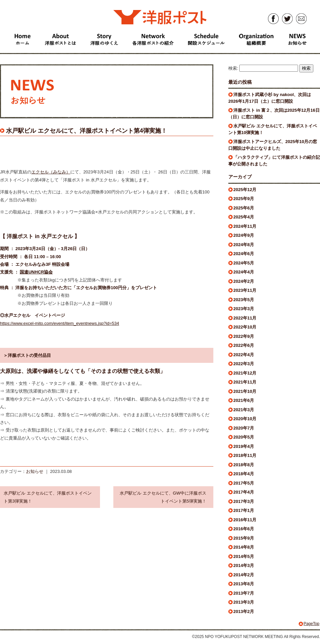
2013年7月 (244, 593)
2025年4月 (244, 217)
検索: (233, 68)
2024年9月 (244, 235)
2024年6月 (244, 254)
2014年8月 (244, 547)
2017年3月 (244, 501)
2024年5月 (244, 263)
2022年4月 (244, 355)
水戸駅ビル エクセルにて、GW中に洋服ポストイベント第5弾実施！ (163, 497)
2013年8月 (244, 584)
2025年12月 (245, 190)
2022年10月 (245, 327)
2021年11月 (245, 382)
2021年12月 (245, 373)
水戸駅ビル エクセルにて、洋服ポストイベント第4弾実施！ (86, 131)
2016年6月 (244, 529)
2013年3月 (244, 602)
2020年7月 (244, 428)
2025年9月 (244, 199)
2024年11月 (245, 226)
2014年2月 (244, 575)
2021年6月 (244, 400)
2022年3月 (244, 364)
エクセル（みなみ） (51, 172)
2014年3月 (244, 565)
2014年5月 (244, 556)
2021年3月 (244, 410)
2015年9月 (244, 538)
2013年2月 (244, 611)
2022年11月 (245, 318)
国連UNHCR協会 (36, 272)
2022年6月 (244, 345)
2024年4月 (244, 272)
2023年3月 (244, 309)
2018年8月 (244, 465)
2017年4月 (244, 492)
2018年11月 (245, 455)
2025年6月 (244, 208)
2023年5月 (244, 300)
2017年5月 (244, 483)
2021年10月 (245, 391)
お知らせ (35, 471)
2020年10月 (245, 419)
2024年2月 (244, 281)
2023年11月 (245, 290)
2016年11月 (245, 520)
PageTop (311, 624)
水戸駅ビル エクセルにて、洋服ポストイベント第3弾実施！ (48, 497)
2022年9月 (244, 336)
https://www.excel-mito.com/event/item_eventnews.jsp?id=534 (59, 323)
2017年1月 (244, 510)
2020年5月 (244, 437)
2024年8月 (244, 245)
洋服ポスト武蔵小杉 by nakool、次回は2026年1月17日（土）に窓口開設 (270, 98)
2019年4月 (244, 446)
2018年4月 (244, 474)
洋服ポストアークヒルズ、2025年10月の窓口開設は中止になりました (273, 145)
